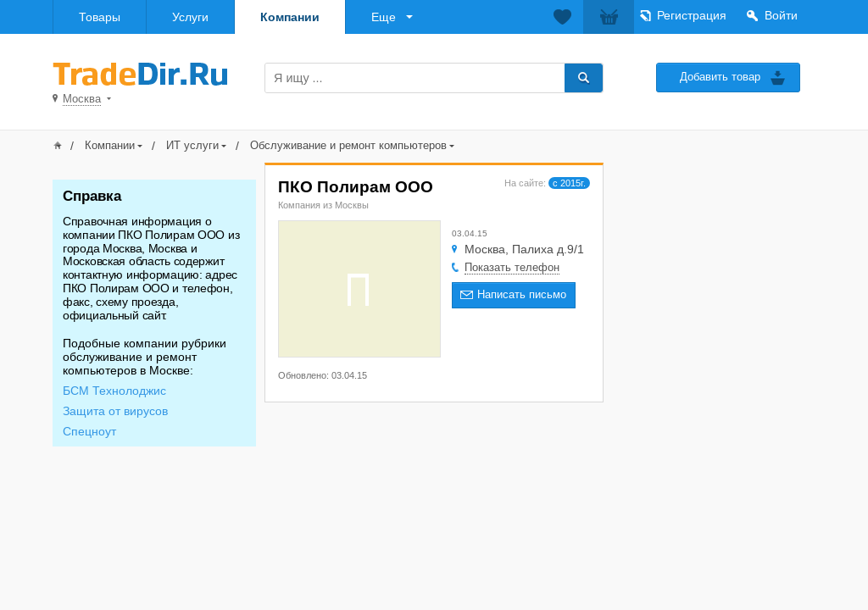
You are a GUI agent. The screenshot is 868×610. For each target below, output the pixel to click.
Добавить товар (720, 77)
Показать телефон (512, 267)
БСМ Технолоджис (114, 391)
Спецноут (89, 431)
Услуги (190, 17)
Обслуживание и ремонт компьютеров (348, 145)
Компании (290, 17)
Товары (100, 17)
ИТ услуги (192, 145)
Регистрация (692, 15)
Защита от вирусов (115, 411)
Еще (384, 17)
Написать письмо (522, 294)
